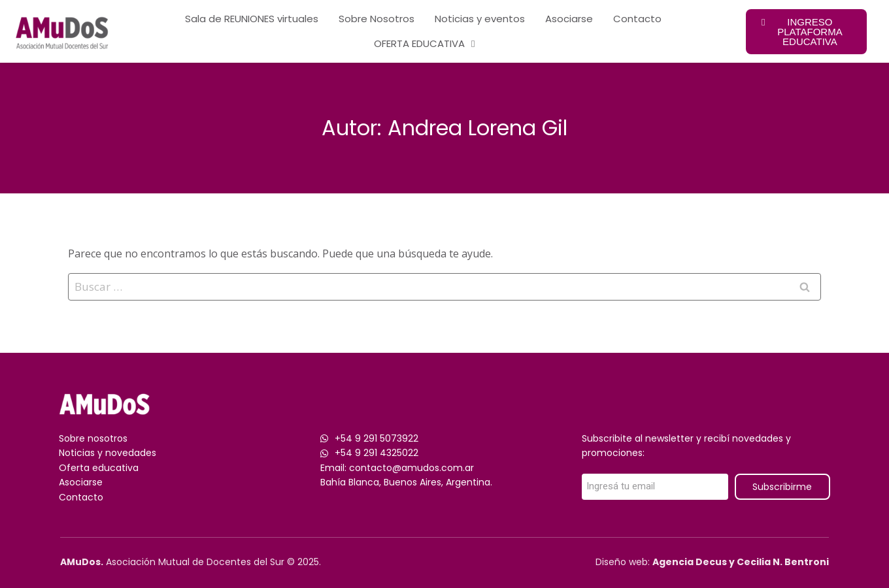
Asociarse (569, 19)
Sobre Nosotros (377, 19)
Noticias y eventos (480, 19)
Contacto (637, 19)
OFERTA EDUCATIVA (424, 44)
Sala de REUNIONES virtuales (252, 19)
